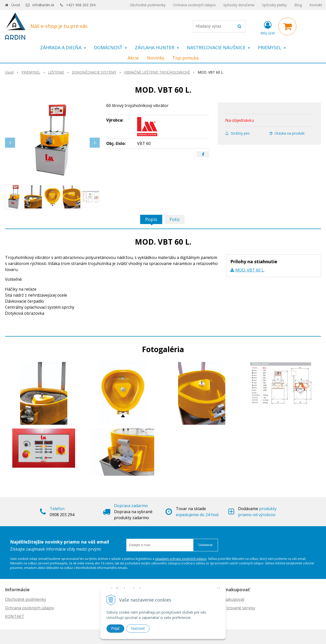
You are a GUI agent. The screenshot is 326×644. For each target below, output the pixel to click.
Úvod (16, 5)
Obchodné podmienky (148, 5)
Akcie (133, 58)
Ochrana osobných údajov (194, 5)
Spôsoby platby (274, 5)
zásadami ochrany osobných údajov (181, 559)
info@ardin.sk (43, 5)
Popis (151, 219)
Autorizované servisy (235, 608)
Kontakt (316, 5)
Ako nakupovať (230, 599)
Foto (175, 219)
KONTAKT (15, 616)
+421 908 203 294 (81, 5)
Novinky (156, 58)
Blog (298, 5)
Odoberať (206, 545)
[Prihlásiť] (268, 27)
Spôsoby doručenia (239, 5)
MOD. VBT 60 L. (250, 270)
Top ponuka (185, 58)
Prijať (115, 628)
